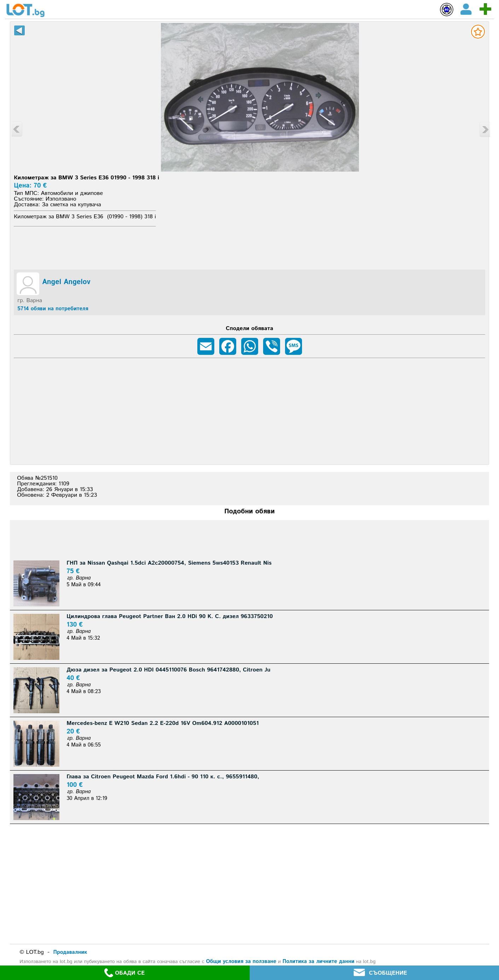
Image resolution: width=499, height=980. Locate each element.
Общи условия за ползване (241, 961)
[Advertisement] (250, 247)
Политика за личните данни (318, 961)
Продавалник (70, 952)
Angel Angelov (66, 282)
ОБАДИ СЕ (124, 973)
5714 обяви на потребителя (53, 309)
